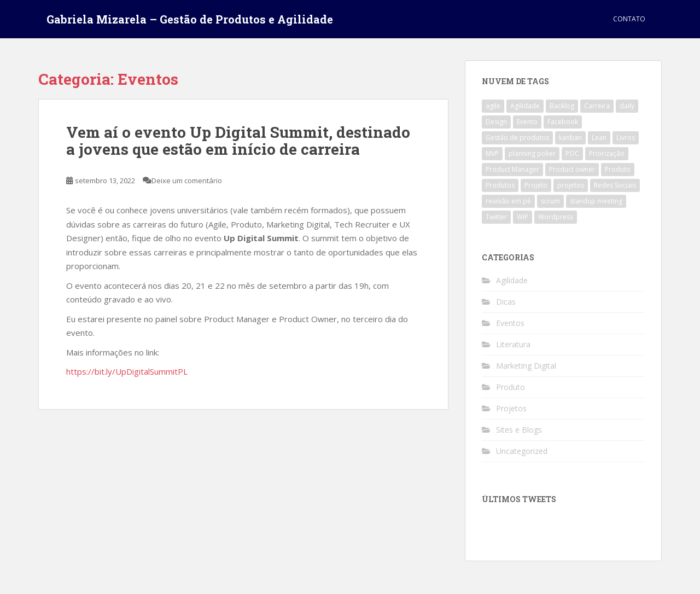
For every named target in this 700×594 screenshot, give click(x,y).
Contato (629, 19)
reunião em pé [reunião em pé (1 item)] (508, 201)
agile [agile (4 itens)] (493, 106)
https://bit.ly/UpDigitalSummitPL (127, 371)
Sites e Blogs (519, 430)
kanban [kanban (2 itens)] (570, 138)
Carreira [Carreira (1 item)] (597, 106)
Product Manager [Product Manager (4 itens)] (512, 169)
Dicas (506, 302)
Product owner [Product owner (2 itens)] (572, 169)
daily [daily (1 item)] (627, 106)
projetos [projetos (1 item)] (571, 185)
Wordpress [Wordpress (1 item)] (556, 217)
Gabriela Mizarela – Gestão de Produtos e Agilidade (190, 19)
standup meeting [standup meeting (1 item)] (596, 201)
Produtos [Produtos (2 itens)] (500, 185)
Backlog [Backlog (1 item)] (562, 106)
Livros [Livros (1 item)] (626, 138)
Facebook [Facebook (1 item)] (563, 122)
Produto (511, 387)
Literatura (513, 344)
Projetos (511, 408)
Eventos (510, 323)
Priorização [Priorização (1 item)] (607, 153)
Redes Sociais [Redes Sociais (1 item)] (615, 185)
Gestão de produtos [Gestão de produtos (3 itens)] (517, 138)
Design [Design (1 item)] (496, 122)
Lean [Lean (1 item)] (599, 138)
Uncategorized (522, 451)
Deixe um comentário (187, 180)
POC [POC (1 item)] (572, 153)
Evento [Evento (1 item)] (527, 122)
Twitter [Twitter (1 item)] (496, 217)
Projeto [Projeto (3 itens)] (536, 185)
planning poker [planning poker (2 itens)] (532, 153)
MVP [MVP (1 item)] (492, 153)
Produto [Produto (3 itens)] (618, 169)
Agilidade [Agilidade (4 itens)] (525, 106)
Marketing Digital (526, 366)
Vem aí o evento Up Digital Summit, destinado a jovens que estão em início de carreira (238, 141)
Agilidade (512, 280)
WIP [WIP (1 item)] (523, 217)
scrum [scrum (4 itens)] (550, 201)
